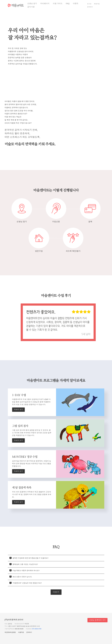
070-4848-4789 (37, 629)
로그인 (89, 4)
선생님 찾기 (32, 4)
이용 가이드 (58, 4)
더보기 (56, 592)
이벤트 (76, 4)
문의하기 (90, 7)
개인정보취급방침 (10, 632)
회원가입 (97, 4)
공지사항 (31, 7)
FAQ (68, 4)
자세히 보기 (18, 410)
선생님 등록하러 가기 (97, 620)
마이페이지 (45, 4)
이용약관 (21, 632)
